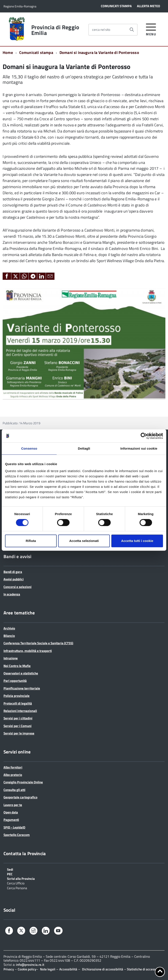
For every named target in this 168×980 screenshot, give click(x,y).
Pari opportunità (15, 681)
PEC (10, 874)
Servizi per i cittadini (18, 718)
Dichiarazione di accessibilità (103, 969)
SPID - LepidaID (14, 827)
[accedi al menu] (151, 29)
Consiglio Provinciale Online (23, 782)
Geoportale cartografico (20, 797)
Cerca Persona (17, 888)
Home (8, 52)
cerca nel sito (101, 30)
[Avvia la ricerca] (132, 30)
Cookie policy (27, 969)
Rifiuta (31, 541)
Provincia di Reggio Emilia (55, 30)
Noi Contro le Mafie (17, 666)
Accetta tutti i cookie (137, 541)
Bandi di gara (13, 572)
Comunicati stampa (36, 52)
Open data (11, 812)
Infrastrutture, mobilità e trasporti (28, 651)
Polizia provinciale (17, 696)
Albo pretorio (13, 775)
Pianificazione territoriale (22, 688)
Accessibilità (68, 969)
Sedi (10, 869)
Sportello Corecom (17, 835)
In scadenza (12, 594)
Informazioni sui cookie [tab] (139, 448)
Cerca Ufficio (16, 883)
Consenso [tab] (29, 448)
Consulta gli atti (14, 790)
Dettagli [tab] (84, 448)
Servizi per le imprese (19, 733)
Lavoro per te (13, 805)
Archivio (9, 628)
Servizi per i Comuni (17, 726)
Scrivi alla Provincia (21, 878)
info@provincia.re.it (30, 965)
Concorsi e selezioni (17, 587)
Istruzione (11, 658)
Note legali (48, 969)
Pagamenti (11, 820)
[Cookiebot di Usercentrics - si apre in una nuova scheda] (144, 436)
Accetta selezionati (84, 541)
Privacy (9, 969)
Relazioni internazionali (20, 711)
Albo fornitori (13, 767)
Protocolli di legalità (18, 703)
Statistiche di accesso (142, 969)
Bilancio (9, 636)
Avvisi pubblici (14, 579)
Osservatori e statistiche (21, 673)
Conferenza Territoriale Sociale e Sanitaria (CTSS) (38, 643)
